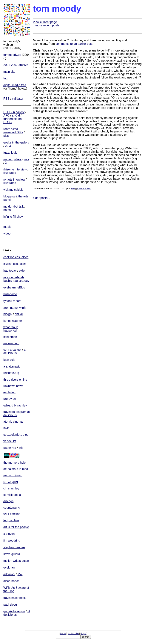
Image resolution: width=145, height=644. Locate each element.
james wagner (13, 321)
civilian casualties (15, 264)
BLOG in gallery (14, 112)
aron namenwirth (14, 308)
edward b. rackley (15, 405)
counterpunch (12, 508)
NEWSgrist (11, 482)
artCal (16, 115)
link (73, 189)
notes (7, 210)
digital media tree (15, 85)
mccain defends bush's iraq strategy (16, 279)
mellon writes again (16, 561)
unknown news (13, 386)
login (84, 633)
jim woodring (12, 541)
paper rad (10, 448)
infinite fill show (13, 217)
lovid (6, 428)
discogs (8, 501)
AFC (6, 115)
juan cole (9, 360)
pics (6, 136)
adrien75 (9, 574)
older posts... (41, 198)
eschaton (9, 392)
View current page (45, 22)
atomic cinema (13, 422)
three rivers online (15, 380)
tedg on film (11, 520)
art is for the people (16, 527)
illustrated (10, 173)
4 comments (84, 189)
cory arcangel (12, 350)
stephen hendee (14, 547)
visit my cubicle (13, 190)
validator (18, 99)
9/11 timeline (12, 514)
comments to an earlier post (74, 44)
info (21, 448)
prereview (10, 399)
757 (20, 574)
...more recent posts (46, 25)
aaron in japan (13, 475)
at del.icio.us (15, 351)
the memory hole (14, 463)
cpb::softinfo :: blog (16, 435)
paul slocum (11, 605)
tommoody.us (12, 55)
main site (9, 72)
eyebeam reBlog (14, 287)
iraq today (10, 271)
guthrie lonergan (14, 611)
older (22, 271)
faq (5, 78)
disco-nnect (11, 581)
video (7, 233)
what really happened (10, 329)
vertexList (10, 441)
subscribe (74, 633)
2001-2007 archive (16, 65)
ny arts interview (14, 180)
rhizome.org (11, 373)
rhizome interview (15, 169)
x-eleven (9, 534)
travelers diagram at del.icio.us (17, 414)
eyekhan (9, 567)
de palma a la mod (16, 469)
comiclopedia (12, 495)
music (7, 227)
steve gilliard (12, 554)
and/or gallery (12, 159)
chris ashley (11, 488)
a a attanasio (12, 366)
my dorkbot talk (13, 207)
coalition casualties (16, 257)
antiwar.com (11, 343)
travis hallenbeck (14, 598)
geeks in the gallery (16, 142)
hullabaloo (10, 294)
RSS (6, 99)
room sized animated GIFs (13, 131)
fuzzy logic (10, 153)
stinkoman (10, 337)
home (63, 633)
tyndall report (12, 301)
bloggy (8, 314)
